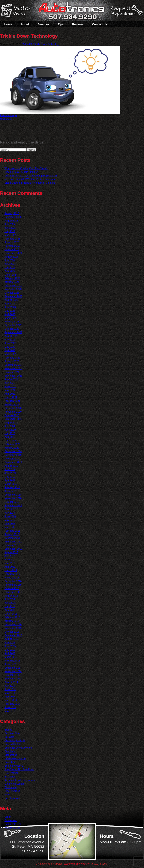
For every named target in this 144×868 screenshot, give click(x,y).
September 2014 (13, 679)
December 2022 (13, 325)
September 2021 (13, 376)
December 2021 (13, 365)
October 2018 (12, 502)
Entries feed (11, 820)
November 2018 (13, 498)
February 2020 (12, 444)
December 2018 (13, 495)
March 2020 (11, 441)
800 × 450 (27, 44)
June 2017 (10, 560)
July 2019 (10, 469)
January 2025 (12, 242)
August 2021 (11, 379)
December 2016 (13, 581)
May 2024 (10, 268)
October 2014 (12, 675)
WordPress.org (12, 828)
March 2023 (11, 318)
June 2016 (10, 603)
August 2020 (11, 423)
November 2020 (13, 412)
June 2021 (10, 387)
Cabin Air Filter (12, 733)
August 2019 (11, 466)
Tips (61, 24)
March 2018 (11, 527)
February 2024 (12, 278)
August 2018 (11, 509)
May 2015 (10, 650)
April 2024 (10, 271)
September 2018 (13, 506)
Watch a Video (18, 11)
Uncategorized (12, 798)
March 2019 (11, 484)
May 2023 (10, 311)
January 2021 (12, 405)
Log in (8, 817)
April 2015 (10, 653)
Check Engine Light (15, 741)
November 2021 (13, 368)
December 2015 (13, 625)
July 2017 (10, 556)
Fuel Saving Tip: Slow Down (19, 769)
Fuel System (11, 773)
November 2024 (13, 246)
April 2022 (10, 350)
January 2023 (12, 322)
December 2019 (13, 451)
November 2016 (13, 585)
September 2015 (13, 635)
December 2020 (13, 408)
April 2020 (10, 437)
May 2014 (10, 693)
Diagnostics (11, 755)
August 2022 (11, 336)
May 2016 (10, 606)
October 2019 (12, 459)
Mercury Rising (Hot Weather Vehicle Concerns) (30, 179)
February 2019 (12, 487)
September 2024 (13, 253)
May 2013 (10, 711)
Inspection (10, 777)
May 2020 (10, 433)
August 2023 (11, 300)
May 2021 (10, 390)
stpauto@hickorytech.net (77, 864)
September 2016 (13, 592)
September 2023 (13, 296)
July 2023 (10, 304)
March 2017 (11, 570)
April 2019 (10, 480)
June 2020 (10, 430)
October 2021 (12, 372)
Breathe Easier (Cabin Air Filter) (21, 172)
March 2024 (11, 275)
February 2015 (12, 661)
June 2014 (10, 689)
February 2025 (12, 239)
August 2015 (11, 639)
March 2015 (11, 657)
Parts (7, 795)
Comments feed (13, 824)
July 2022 (10, 340)
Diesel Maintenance (15, 759)
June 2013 (10, 707)
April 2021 (10, 394)
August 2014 (11, 682)
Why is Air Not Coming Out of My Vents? (26, 168)
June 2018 (10, 516)
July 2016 (10, 599)
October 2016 (12, 588)
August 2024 (11, 257)
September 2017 (13, 549)
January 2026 (12, 213)
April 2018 (10, 524)
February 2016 (12, 617)
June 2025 (10, 228)
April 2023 (10, 314)
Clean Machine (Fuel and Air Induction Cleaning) (30, 183)
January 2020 (12, 448)
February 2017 (12, 574)
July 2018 (10, 513)
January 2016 (12, 621)
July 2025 (10, 224)
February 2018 (12, 531)
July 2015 (10, 643)
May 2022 (10, 347)
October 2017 (12, 545)
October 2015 (12, 632)
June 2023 (10, 307)
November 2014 (13, 671)
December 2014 (13, 668)
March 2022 (11, 354)
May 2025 (10, 231)
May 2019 (10, 477)
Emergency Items (14, 766)
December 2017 (13, 538)
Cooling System (13, 744)
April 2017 (10, 567)
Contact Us (100, 24)
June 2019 (10, 473)
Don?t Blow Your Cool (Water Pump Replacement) (31, 176)
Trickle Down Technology (46, 44)
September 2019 (13, 462)
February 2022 (12, 358)
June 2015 (10, 646)
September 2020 (13, 419)
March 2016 (11, 614)
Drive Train (10, 762)
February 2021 (12, 401)
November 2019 (13, 455)
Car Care (9, 737)
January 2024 (12, 282)
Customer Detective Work (18, 748)
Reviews (78, 24)
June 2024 (10, 264)
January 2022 (12, 361)
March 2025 (11, 235)
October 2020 (12, 415)
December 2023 (13, 286)
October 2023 (12, 293)
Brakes (8, 730)
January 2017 (12, 578)
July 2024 (10, 260)
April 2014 (10, 697)
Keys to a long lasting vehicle (20, 780)
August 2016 (11, 596)
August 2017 (11, 552)
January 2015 (12, 664)
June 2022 (10, 343)
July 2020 (10, 426)
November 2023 (13, 289)
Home (8, 24)
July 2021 (10, 383)
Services (43, 24)
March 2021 (11, 397)
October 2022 (12, 329)
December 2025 (13, 217)
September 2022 (13, 332)
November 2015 (13, 628)
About (25, 24)
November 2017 (13, 542)
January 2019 (12, 491)
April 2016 (10, 610)
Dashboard (10, 751)
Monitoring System (14, 784)
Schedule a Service (126, 12)
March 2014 (11, 700)
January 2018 (12, 534)
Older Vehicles (12, 791)
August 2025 (11, 221)
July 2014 (10, 686)
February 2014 (12, 704)
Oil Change (10, 787)
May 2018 (10, 520)
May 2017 (10, 563)
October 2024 (12, 249)
